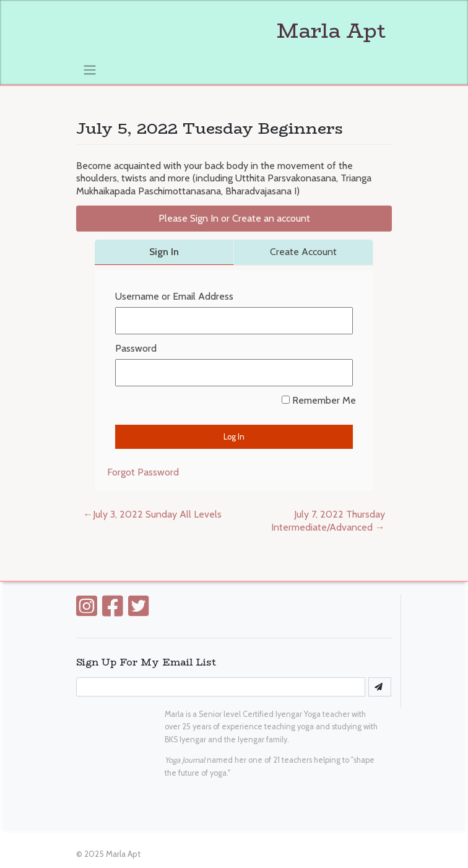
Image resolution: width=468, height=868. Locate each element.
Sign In (164, 252)
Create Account (303, 252)
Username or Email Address (174, 296)
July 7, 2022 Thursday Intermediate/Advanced (328, 521)
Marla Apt (231, 31)
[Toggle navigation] (89, 69)
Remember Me (319, 400)
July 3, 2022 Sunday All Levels (157, 514)
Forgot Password (143, 472)
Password (136, 348)
